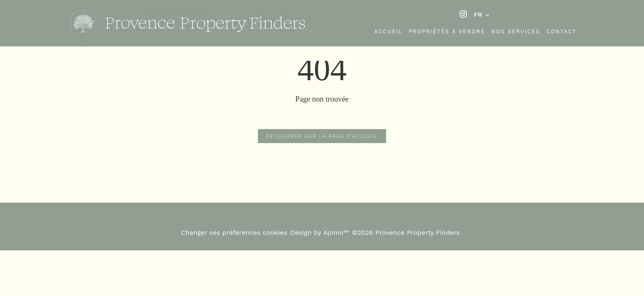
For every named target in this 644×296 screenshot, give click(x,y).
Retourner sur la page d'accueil (322, 136)
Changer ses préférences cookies (234, 232)
